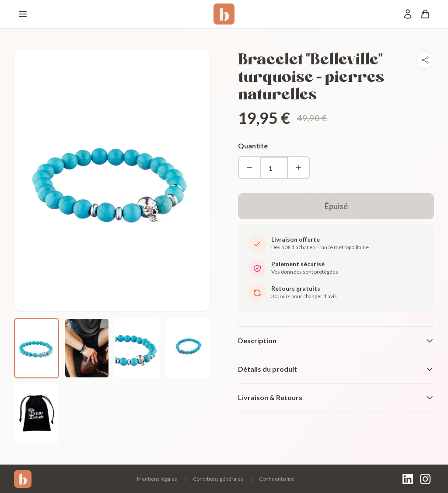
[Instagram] (425, 479)
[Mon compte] (408, 14)
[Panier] (425, 14)
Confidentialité (276, 479)
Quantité (253, 146)
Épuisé (336, 206)
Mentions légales (157, 479)
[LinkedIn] (408, 479)
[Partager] (425, 60)
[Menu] (23, 14)
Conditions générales (218, 479)
